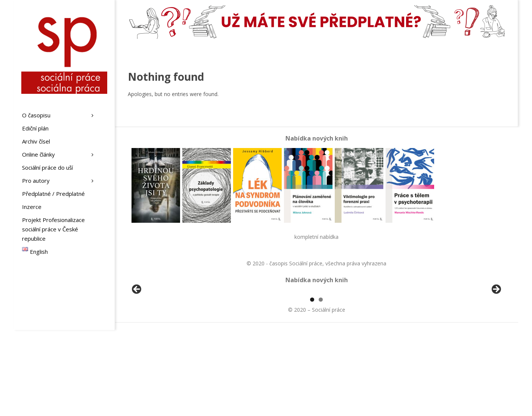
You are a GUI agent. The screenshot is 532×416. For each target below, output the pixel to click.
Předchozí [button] (137, 333)
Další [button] (496, 333)
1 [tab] (312, 386)
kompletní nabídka (316, 237)
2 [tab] (321, 386)
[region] (316, 335)
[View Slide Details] (158, 335)
